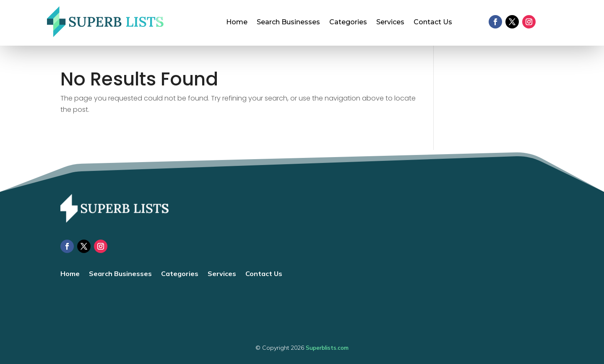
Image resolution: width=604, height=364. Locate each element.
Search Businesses (288, 23)
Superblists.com (327, 348)
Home (237, 23)
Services (390, 23)
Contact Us (433, 23)
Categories (348, 23)
